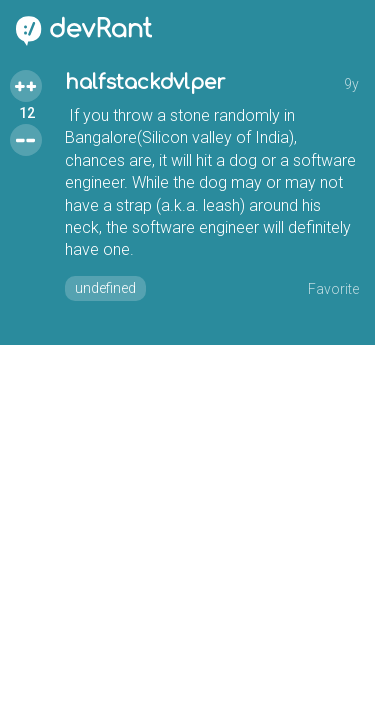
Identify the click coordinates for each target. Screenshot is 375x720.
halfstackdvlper (145, 82)
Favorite (333, 289)
